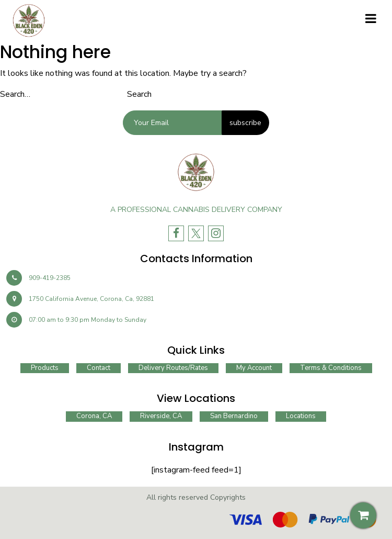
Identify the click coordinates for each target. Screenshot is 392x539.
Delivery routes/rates (173, 368)
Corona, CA (94, 416)
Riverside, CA (161, 416)
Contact (99, 368)
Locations (301, 416)
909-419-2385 (38, 278)
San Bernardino (234, 416)
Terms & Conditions (331, 368)
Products (45, 368)
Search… (15, 94)
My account (254, 368)
